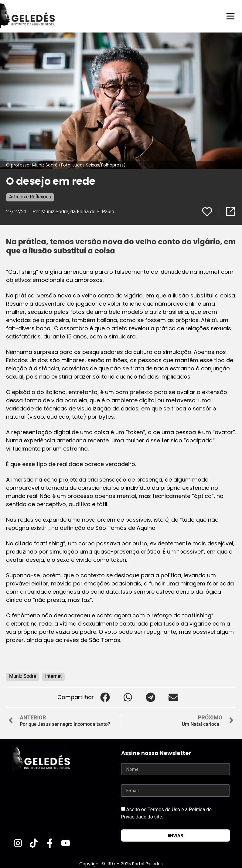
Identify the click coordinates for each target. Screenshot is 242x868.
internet (53, 676)
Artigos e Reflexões (30, 197)
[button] (105, 697)
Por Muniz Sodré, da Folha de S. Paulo (73, 212)
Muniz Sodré (23, 676)
